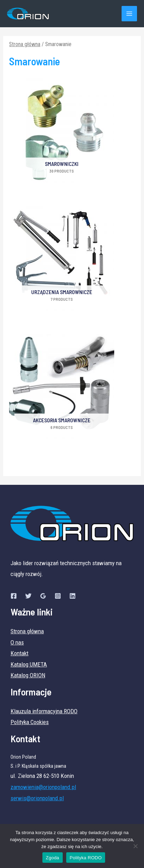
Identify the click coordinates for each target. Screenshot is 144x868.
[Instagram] (58, 596)
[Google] (43, 596)
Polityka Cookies (30, 722)
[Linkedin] (73, 596)
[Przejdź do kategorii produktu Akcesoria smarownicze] (62, 389)
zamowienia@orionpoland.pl (43, 787)
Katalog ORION (28, 675)
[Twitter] (28, 596)
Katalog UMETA (29, 664)
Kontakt (19, 653)
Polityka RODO (86, 858)
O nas (17, 642)
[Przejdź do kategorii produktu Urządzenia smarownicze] (62, 261)
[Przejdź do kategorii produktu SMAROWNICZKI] (62, 133)
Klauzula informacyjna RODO (44, 711)
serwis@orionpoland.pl (37, 798)
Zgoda (53, 858)
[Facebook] (14, 596)
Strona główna (25, 44)
